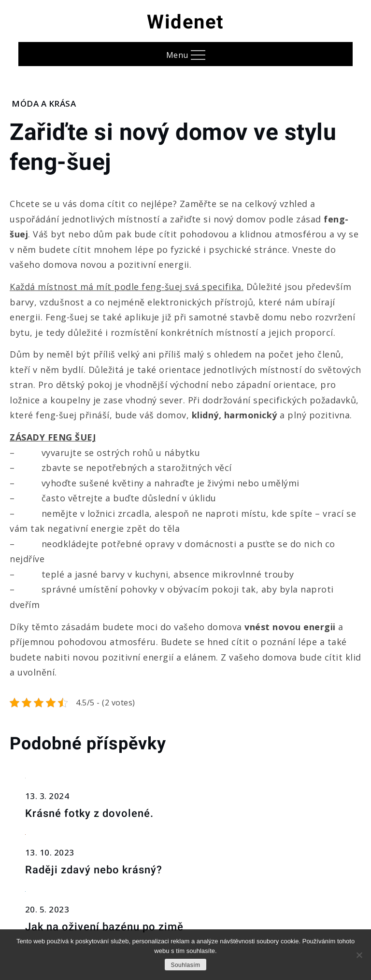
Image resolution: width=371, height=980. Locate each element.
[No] (359, 955)
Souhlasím (185, 965)
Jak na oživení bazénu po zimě (104, 927)
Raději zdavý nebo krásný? (94, 870)
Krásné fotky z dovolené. (89, 813)
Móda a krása (44, 104)
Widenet (185, 22)
